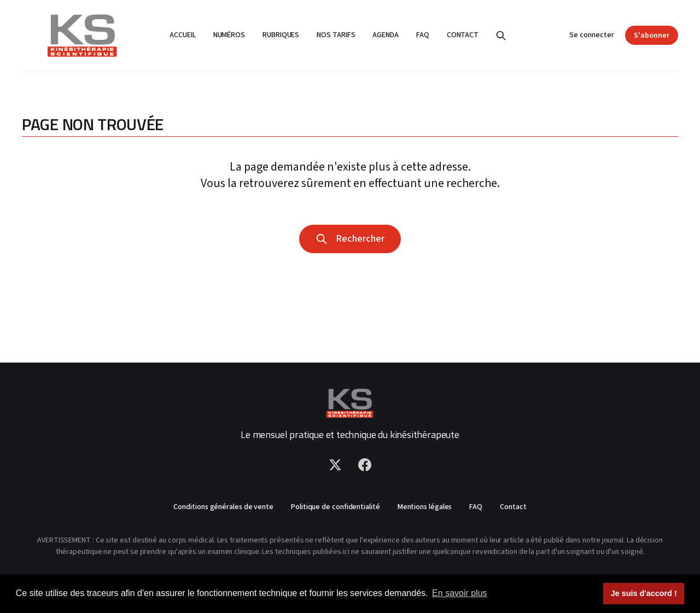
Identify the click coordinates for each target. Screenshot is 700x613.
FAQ (423, 35)
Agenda (386, 35)
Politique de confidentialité (336, 507)
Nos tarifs (336, 35)
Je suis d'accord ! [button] (644, 593)
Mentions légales (425, 507)
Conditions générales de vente (223, 507)
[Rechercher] (501, 36)
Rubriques (281, 35)
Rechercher (350, 239)
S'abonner (652, 36)
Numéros (229, 35)
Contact (463, 35)
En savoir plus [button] (460, 593)
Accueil (182, 35)
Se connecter (592, 35)
